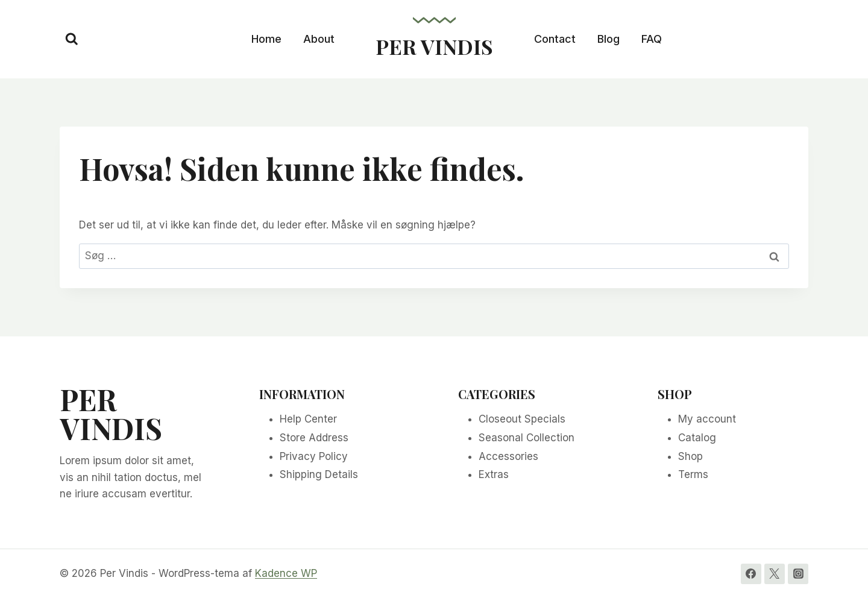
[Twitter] (775, 574)
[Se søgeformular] (72, 39)
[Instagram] (798, 574)
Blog (609, 39)
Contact (555, 39)
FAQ (652, 39)
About (319, 39)
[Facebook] (751, 574)
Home (266, 39)
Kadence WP (286, 573)
